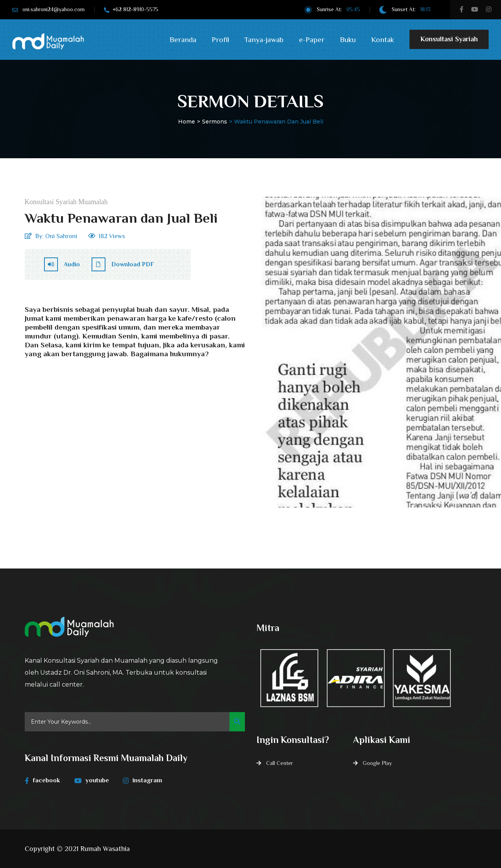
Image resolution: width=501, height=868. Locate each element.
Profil (220, 40)
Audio (62, 264)
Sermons (215, 122)
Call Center (279, 763)
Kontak (383, 40)
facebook (43, 780)
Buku (348, 40)
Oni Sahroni (61, 236)
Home (187, 122)
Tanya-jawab (264, 40)
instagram (146, 780)
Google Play (377, 763)
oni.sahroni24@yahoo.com (53, 9)
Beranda (183, 40)
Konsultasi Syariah (449, 42)
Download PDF (123, 264)
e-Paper (312, 40)
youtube (93, 780)
